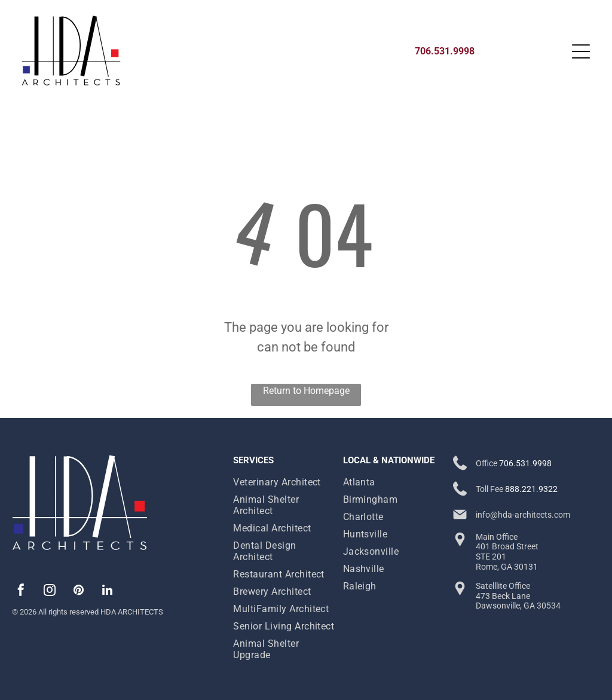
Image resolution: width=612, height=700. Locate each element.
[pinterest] (78, 592)
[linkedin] (107, 592)
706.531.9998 (525, 463)
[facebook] (21, 592)
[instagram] (50, 592)
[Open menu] (581, 51)
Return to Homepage (306, 391)
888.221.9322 (531, 489)
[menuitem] (285, 482)
